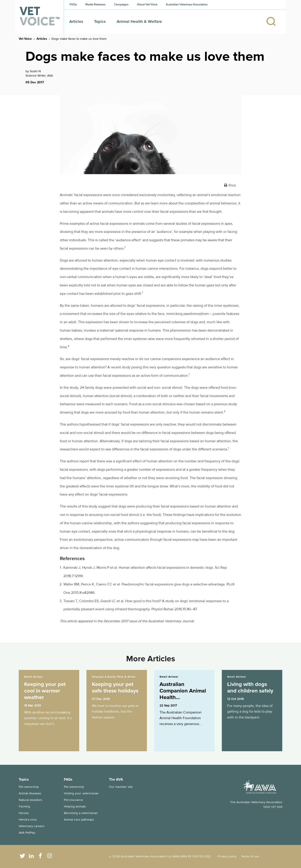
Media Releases (95, 5)
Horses (24, 813)
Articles (76, 21)
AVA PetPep (27, 833)
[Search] (273, 22)
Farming (24, 806)
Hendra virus (28, 820)
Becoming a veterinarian (81, 813)
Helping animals (75, 806)
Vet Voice (25, 39)
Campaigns (121, 5)
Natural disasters (30, 800)
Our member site (121, 787)
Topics (100, 21)
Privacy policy (227, 856)
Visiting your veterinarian (81, 793)
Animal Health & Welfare (139, 21)
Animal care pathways (79, 820)
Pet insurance (73, 800)
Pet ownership (29, 787)
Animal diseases (30, 793)
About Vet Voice (147, 5)
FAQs (73, 5)
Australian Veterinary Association (187, 5)
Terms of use (250, 856)
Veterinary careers (32, 826)
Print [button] (232, 185)
